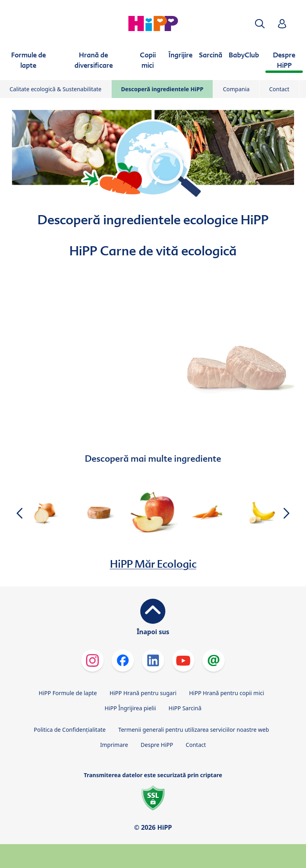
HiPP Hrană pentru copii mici (226, 693)
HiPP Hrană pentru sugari (143, 693)
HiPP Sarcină (185, 708)
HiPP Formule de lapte (68, 693)
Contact (279, 89)
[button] (260, 24)
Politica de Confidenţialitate (70, 730)
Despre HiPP (157, 745)
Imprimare (114, 745)
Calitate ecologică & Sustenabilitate (56, 89)
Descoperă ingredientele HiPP (162, 89)
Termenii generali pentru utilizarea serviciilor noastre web (194, 730)
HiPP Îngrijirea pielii (130, 708)
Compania (236, 89)
